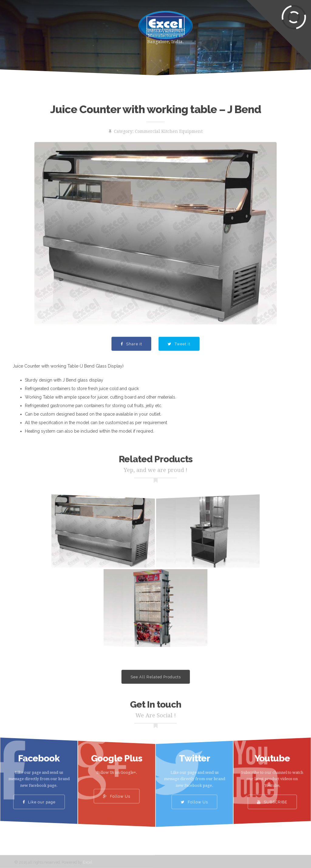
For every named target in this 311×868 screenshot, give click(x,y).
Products (64, 24)
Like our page (39, 796)
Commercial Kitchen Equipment (169, 131)
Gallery (15, 49)
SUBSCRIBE (272, 796)
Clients (47, 49)
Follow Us (116, 792)
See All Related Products (155, 677)
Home (32, 24)
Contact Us (84, 49)
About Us (101, 24)
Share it (131, 352)
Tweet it (179, 352)
